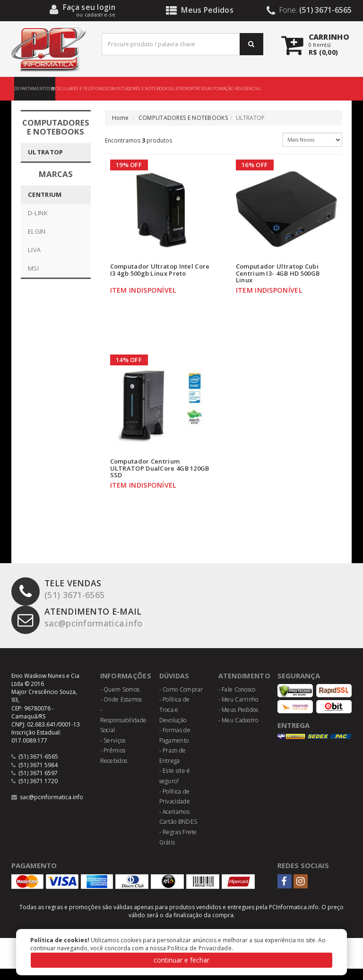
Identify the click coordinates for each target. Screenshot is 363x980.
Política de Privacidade (199, 948)
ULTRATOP (45, 152)
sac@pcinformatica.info (83, 630)
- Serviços (113, 752)
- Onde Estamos (121, 711)
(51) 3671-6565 (61, 602)
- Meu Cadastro (238, 731)
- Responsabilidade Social (124, 731)
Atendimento (246, 687)
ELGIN (37, 231)
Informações (127, 687)
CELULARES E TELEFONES (81, 89)
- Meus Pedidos (238, 721)
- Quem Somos (120, 701)
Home (121, 118)
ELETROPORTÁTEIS (189, 89)
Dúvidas (176, 687)
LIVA (34, 250)
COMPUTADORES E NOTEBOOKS (138, 89)
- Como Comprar (181, 701)
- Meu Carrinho (238, 711)
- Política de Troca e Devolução (175, 721)
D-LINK (38, 213)
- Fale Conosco (237, 701)
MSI (33, 268)
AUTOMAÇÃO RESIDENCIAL (234, 89)
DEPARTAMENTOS (35, 89)
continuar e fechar (181, 960)
